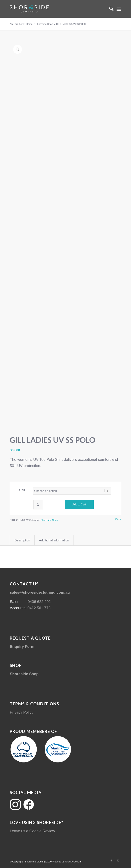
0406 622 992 (39, 602)
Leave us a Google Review (32, 831)
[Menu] (119, 9)
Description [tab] (22, 540)
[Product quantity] (38, 505)
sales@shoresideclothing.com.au (40, 592)
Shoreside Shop (49, 520)
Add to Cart (79, 505)
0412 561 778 (39, 608)
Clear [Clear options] (118, 519)
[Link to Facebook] (111, 861)
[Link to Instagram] (118, 861)
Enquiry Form (22, 647)
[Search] (109, 9)
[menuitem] (109, 9)
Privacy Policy (22, 712)
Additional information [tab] (54, 540)
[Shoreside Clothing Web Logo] (54, 9)
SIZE (22, 490)
